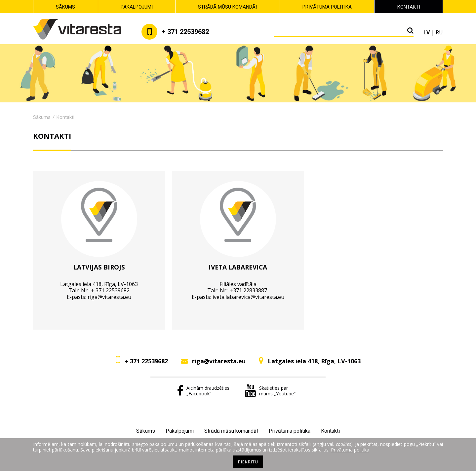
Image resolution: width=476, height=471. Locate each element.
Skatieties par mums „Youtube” (270, 391)
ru (439, 32)
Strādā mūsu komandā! (227, 7)
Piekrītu (248, 462)
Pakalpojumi (137, 7)
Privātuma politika (327, 7)
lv (427, 32)
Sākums (65, 7)
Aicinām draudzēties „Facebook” (203, 391)
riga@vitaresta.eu (109, 297)
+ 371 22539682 (146, 361)
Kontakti (409, 7)
